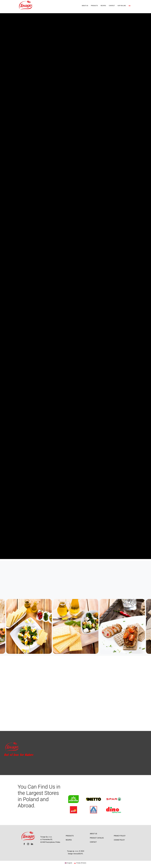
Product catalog (97, 838)
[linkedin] (32, 844)
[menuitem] (131, 6)
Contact (93, 842)
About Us (93, 834)
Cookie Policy (119, 840)
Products (70, 836)
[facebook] (24, 844)
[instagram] (28, 844)
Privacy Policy (120, 836)
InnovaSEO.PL (78, 854)
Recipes (69, 840)
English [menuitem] (70, 863)
